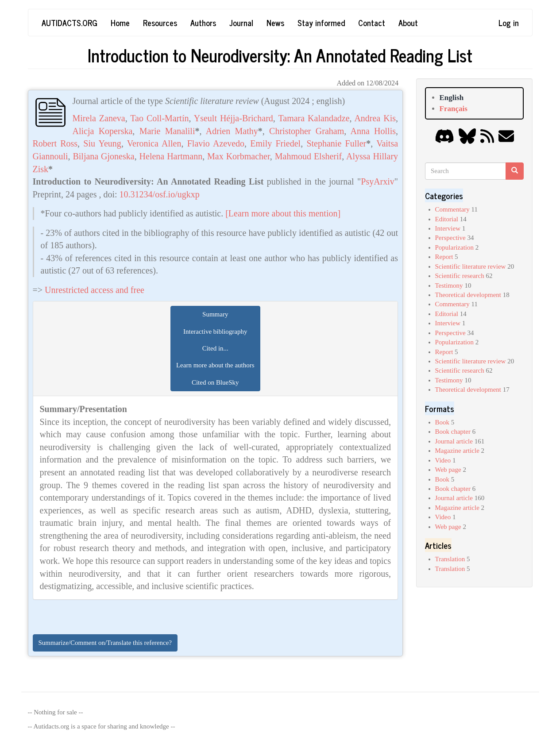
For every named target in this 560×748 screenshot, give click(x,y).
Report (444, 257)
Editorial (447, 219)
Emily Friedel (275, 143)
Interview (448, 228)
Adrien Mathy (232, 131)
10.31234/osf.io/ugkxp (160, 194)
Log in (509, 23)
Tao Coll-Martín (159, 118)
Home (120, 23)
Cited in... (215, 348)
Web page (448, 470)
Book (442, 422)
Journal (241, 23)
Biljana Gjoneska (103, 156)
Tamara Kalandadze (314, 118)
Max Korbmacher (239, 156)
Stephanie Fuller (336, 143)
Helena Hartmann (171, 156)
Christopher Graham (307, 131)
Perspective (450, 238)
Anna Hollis (373, 131)
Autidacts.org (70, 23)
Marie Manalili (167, 131)
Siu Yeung (102, 143)
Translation (450, 559)
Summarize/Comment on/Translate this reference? (105, 643)
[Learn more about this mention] (283, 213)
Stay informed (321, 23)
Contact (372, 23)
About (408, 23)
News (275, 23)
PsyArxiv (378, 181)
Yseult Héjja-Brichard (234, 118)
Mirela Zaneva (99, 118)
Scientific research (460, 276)
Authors (203, 23)
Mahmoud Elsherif (308, 156)
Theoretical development (468, 295)
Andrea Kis (375, 118)
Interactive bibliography (215, 332)
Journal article (454, 441)
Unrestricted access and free (95, 290)
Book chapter (453, 432)
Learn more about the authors (215, 365)
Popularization (454, 247)
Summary (215, 314)
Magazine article (457, 451)
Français (454, 109)
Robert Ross (55, 143)
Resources (160, 23)
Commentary (452, 209)
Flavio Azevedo (216, 143)
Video (443, 460)
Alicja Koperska (103, 131)
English (452, 98)
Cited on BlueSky (215, 382)
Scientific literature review (471, 266)
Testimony (449, 285)
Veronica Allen (154, 143)
